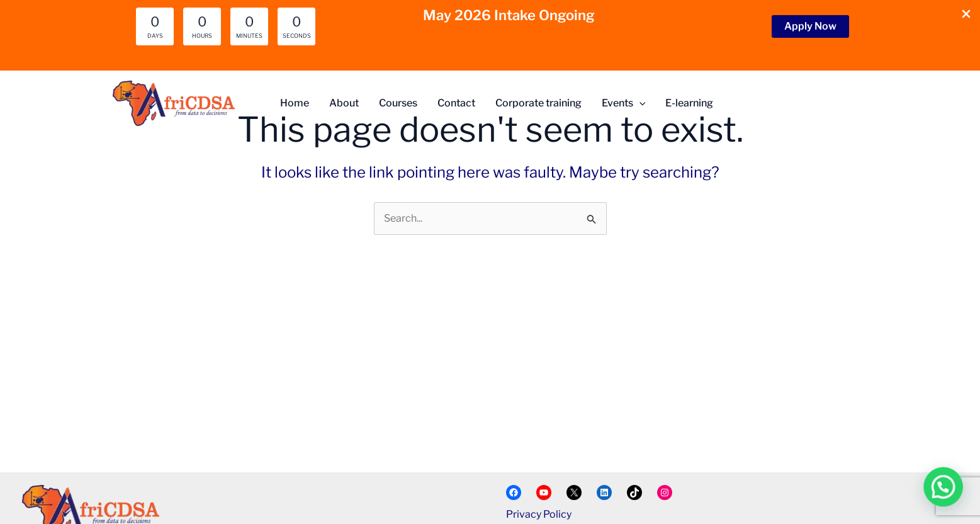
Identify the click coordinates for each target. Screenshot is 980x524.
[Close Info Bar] (966, 15)
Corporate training (538, 103)
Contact (456, 103)
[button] (810, 26)
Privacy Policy (539, 514)
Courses (398, 103)
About (344, 103)
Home (295, 103)
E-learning (689, 103)
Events (624, 103)
